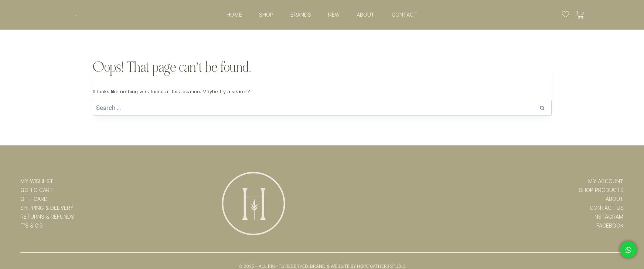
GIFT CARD (34, 199)
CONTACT (404, 15)
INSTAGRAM (609, 217)
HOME (234, 15)
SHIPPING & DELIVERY (47, 208)
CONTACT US (607, 208)
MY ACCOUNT (606, 181)
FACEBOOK (610, 226)
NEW (334, 15)
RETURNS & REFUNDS (47, 217)
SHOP (266, 15)
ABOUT (366, 15)
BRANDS (301, 15)
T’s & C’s (32, 226)
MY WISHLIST (37, 181)
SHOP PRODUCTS (601, 190)
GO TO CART (37, 190)
